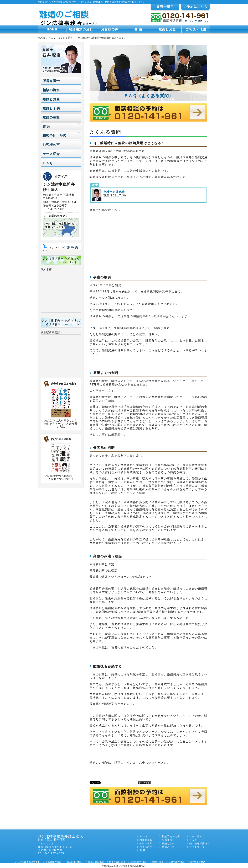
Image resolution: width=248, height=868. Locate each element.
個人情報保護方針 (200, 843)
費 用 (138, 29)
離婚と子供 (51, 108)
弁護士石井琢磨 (114, 192)
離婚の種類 (51, 117)
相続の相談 (157, 862)
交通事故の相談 (176, 862)
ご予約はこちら (195, 7)
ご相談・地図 (196, 29)
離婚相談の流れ (81, 29)
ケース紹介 (51, 154)
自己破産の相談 (53, 862)
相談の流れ (51, 90)
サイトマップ (197, 847)
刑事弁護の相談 (117, 862)
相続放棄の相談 (138, 862)
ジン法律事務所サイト (29, 862)
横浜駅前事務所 (50, 332)
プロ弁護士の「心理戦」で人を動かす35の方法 (61, 477)
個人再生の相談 (74, 862)
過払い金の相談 (96, 862)
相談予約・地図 (55, 136)
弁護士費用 (165, 7)
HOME (52, 29)
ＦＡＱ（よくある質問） (62, 38)
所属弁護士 (51, 81)
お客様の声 (110, 29)
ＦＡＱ (48, 163)
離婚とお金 (167, 29)
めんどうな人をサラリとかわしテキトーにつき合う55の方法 (61, 424)
